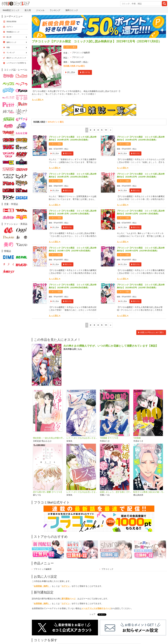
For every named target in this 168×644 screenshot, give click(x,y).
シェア (92, 614)
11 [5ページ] (106, 130)
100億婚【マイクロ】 (109, 438)
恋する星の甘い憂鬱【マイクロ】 (48, 492)
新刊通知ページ (69, 599)
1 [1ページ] (87, 130)
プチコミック (78, 57)
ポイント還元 (71, 47)
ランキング (55, 10)
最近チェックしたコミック (16, 58)
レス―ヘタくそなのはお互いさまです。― (82, 438)
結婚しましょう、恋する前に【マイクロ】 (116, 492)
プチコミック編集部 (81, 53)
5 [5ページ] (102, 130)
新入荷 (28, 10)
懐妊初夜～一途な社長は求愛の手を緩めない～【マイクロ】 (49, 438)
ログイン (66, 586)
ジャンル (40, 10)
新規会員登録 (11, 21)
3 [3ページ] (94, 130)
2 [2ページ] (91, 130)
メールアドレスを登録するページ (96, 608)
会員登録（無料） (42, 586)
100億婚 (137, 438)
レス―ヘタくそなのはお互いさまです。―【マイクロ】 (82, 492)
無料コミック (72, 10)
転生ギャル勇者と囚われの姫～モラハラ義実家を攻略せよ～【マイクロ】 (149, 492)
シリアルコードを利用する (16, 63)
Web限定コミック (11, 10)
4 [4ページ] (98, 130)
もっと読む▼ (38, 100)
